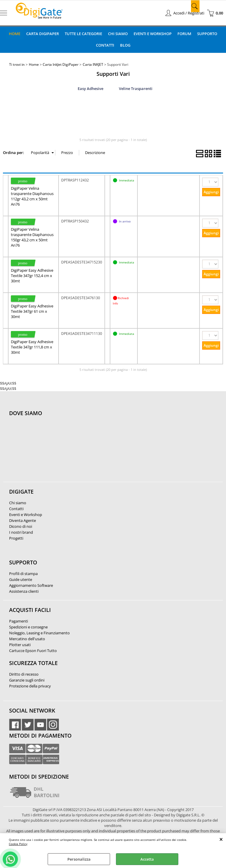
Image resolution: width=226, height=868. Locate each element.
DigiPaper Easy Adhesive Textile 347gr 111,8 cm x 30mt (32, 347)
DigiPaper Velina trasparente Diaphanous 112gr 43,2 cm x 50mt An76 (32, 196)
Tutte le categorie (83, 34)
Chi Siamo (118, 34)
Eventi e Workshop (153, 34)
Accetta (147, 859)
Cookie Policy (18, 844)
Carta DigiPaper (43, 34)
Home (15, 34)
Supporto (207, 34)
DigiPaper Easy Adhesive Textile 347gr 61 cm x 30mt (32, 311)
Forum (184, 34)
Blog (125, 45)
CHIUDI (221, 839)
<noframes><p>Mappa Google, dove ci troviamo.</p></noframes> (53, 452)
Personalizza (79, 859)
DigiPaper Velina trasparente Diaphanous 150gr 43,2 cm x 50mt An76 (32, 237)
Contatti (105, 45)
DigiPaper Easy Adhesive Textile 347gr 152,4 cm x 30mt (32, 276)
